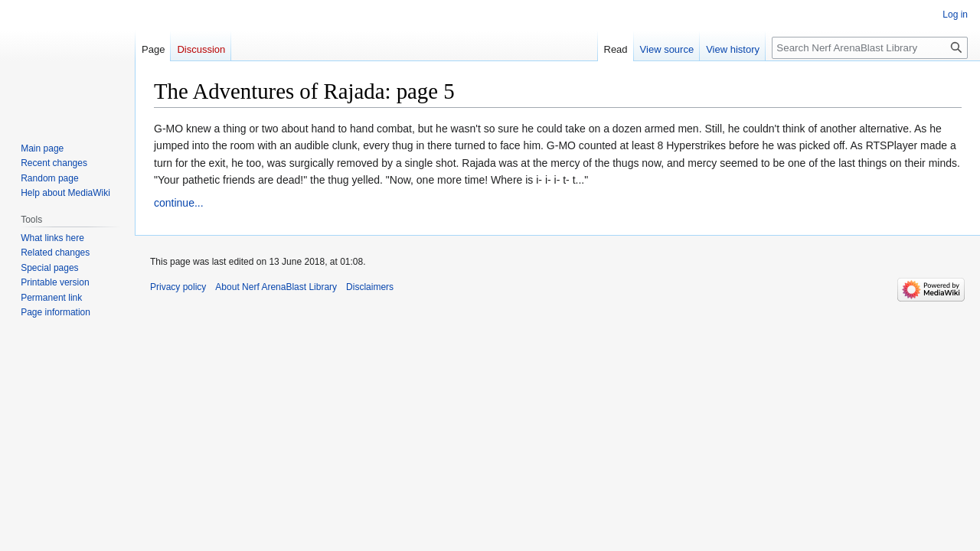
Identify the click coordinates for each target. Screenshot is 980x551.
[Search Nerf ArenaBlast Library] (870, 48)
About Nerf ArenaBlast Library (276, 287)
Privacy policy (178, 287)
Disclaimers (370, 287)
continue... (179, 203)
